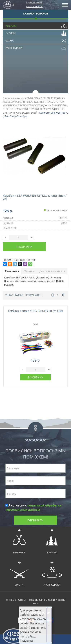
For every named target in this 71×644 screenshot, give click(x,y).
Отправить (35, 520)
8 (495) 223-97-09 (34, 2)
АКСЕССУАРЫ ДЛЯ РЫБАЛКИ (20, 102)
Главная (8, 98)
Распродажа (36, 47)
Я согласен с (34, 508)
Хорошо (49, 625)
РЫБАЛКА (33, 98)
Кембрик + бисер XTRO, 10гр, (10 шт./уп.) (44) (35, 311)
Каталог (20, 98)
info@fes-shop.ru (34, 6)
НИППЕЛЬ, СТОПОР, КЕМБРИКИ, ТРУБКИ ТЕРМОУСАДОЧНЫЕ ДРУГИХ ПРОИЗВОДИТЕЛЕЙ (35, 109)
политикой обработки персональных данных (34, 508)
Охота (36, 40)
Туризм (36, 32)
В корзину (24, 247)
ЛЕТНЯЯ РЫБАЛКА (52, 98)
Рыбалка (36, 25)
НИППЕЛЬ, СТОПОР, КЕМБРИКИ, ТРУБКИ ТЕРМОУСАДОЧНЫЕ (33, 104)
